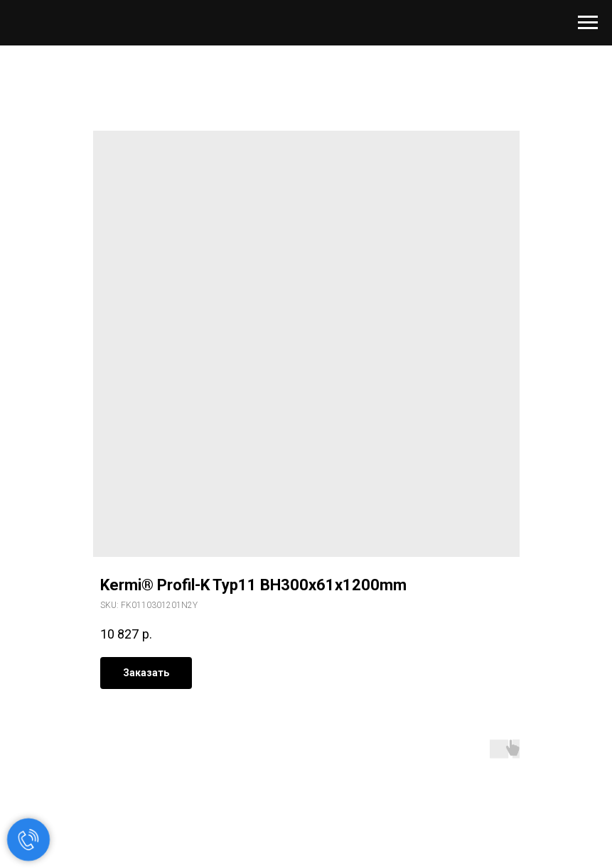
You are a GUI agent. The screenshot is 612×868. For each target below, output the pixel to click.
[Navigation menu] (588, 23)
